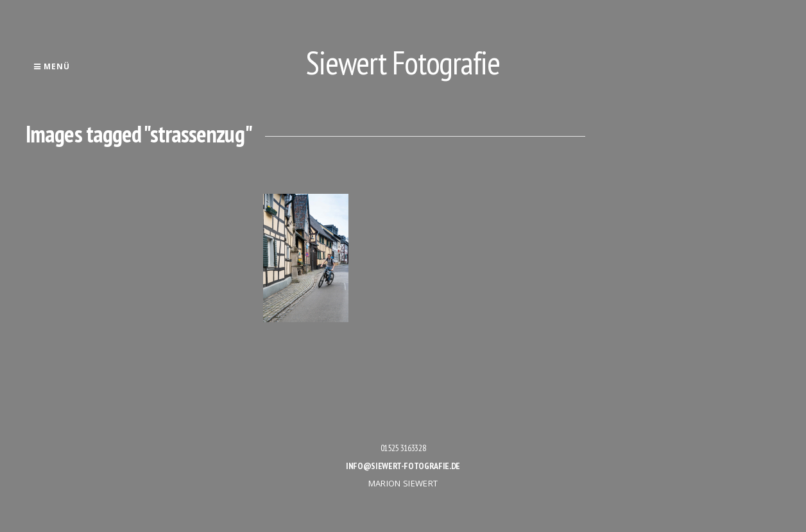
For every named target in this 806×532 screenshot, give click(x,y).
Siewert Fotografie (403, 63)
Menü (52, 66)
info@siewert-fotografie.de (403, 466)
